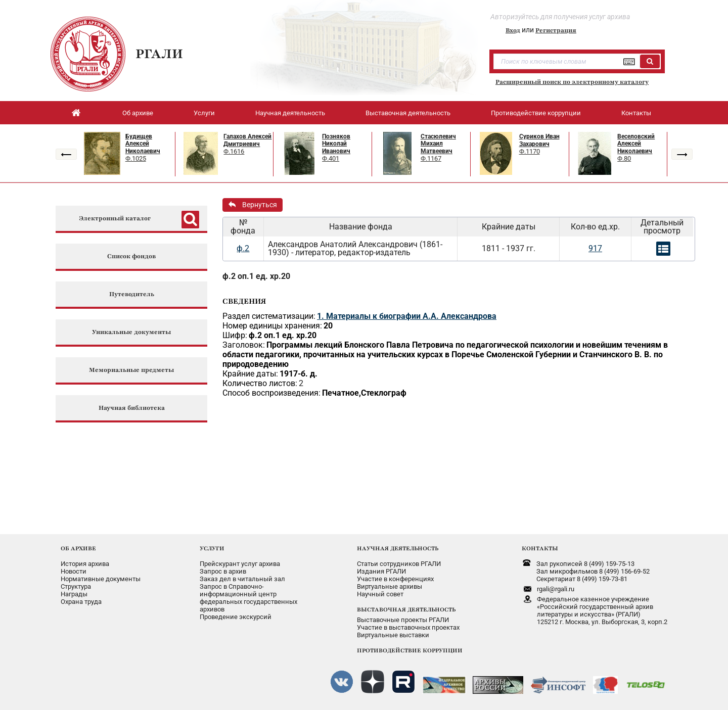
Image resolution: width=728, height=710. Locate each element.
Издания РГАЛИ (381, 571)
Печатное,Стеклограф (364, 393)
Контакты (636, 113)
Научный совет (380, 594)
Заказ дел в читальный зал (242, 579)
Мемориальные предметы (131, 370)
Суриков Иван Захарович (539, 140)
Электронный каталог (115, 219)
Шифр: (235, 335)
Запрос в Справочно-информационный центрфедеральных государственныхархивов (248, 598)
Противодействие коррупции (536, 113)
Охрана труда (81, 602)
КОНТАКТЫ (540, 548)
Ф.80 (624, 158)
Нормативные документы (101, 579)
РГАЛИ (159, 54)
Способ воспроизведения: (271, 393)
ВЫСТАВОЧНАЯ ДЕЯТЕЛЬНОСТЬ (406, 609)
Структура (76, 586)
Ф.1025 (136, 158)
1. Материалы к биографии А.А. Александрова (407, 316)
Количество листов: (260, 383)
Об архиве (138, 113)
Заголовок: (244, 345)
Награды (74, 594)
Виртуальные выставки (393, 635)
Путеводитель (132, 294)
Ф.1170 (530, 151)
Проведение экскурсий (236, 617)
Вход (513, 30)
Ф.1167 (431, 158)
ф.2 (243, 248)
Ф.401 (331, 158)
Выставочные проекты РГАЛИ (403, 620)
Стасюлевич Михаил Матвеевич (438, 144)
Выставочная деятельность (408, 113)
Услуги (204, 113)
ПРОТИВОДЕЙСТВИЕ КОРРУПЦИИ (410, 650)
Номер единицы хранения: (272, 326)
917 (595, 248)
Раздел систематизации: (269, 316)
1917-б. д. (299, 374)
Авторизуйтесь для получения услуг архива (560, 17)
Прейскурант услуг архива (240, 564)
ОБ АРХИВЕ (78, 548)
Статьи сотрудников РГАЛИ (399, 564)
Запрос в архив (223, 571)
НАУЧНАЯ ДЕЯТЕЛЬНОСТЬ (398, 548)
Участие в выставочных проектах (408, 627)
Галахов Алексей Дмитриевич (247, 140)
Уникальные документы (131, 332)
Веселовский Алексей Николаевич (636, 144)
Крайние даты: (250, 374)
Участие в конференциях (395, 579)
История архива (85, 564)
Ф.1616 (234, 151)
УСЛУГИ (212, 548)
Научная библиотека (132, 408)
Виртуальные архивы (390, 586)
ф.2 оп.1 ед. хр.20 (256, 276)
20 (328, 326)
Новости (74, 571)
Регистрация (556, 30)
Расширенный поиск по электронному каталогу (572, 82)
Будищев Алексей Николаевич (143, 144)
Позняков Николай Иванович (336, 144)
